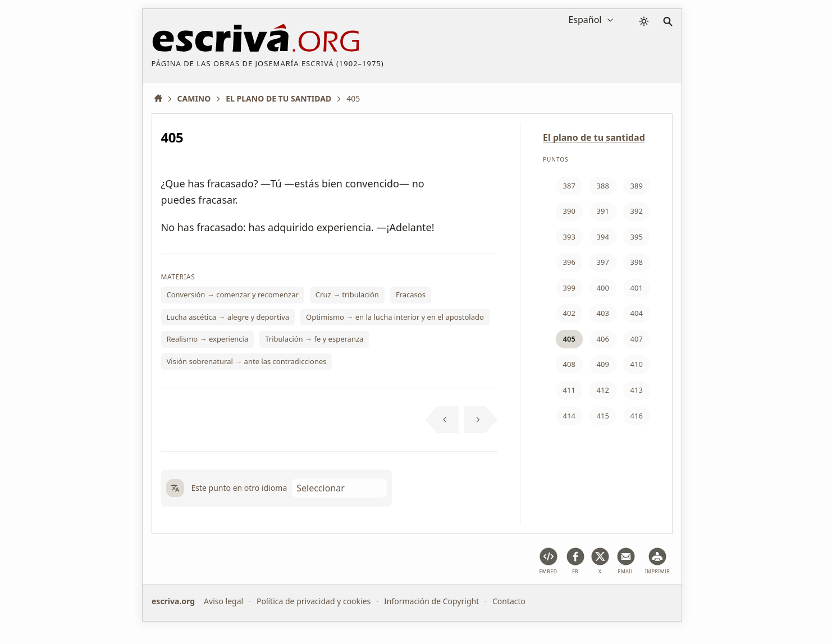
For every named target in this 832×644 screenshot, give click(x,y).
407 (637, 339)
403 (603, 313)
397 (603, 262)
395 (637, 237)
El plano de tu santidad (594, 137)
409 (603, 364)
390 (569, 211)
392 (637, 211)
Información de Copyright (431, 601)
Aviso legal (223, 601)
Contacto (508, 601)
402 (569, 313)
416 (637, 416)
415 (603, 416)
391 (603, 211)
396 (569, 262)
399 (569, 288)
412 (603, 390)
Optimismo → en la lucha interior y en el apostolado (395, 317)
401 (637, 288)
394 (603, 237)
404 (637, 313)
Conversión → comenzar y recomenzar (233, 295)
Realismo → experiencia (208, 339)
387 (569, 186)
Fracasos (411, 295)
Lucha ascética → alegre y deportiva (228, 317)
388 (603, 186)
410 (637, 364)
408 (569, 364)
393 (569, 237)
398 (637, 262)
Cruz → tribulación (347, 295)
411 (569, 390)
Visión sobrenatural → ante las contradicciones (247, 361)
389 (637, 186)
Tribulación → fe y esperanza (314, 339)
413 (637, 390)
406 (603, 339)
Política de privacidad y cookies (313, 601)
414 (569, 416)
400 (603, 288)
